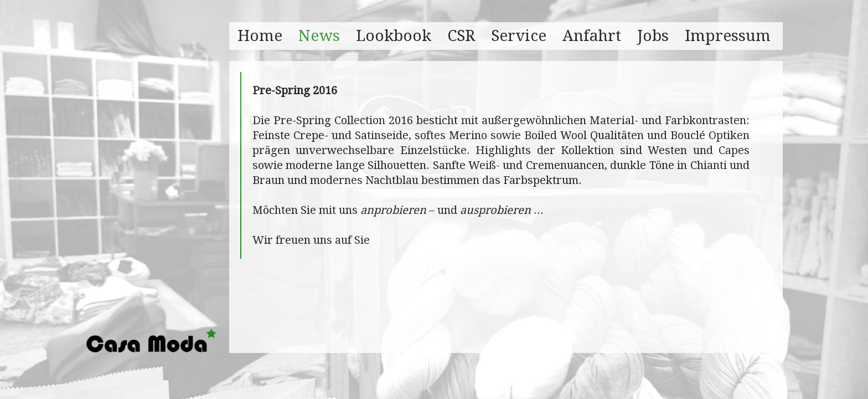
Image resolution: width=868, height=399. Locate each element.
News (319, 36)
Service (519, 36)
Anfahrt (592, 36)
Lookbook (394, 36)
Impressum (728, 36)
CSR (461, 36)
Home (260, 36)
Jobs (653, 36)
